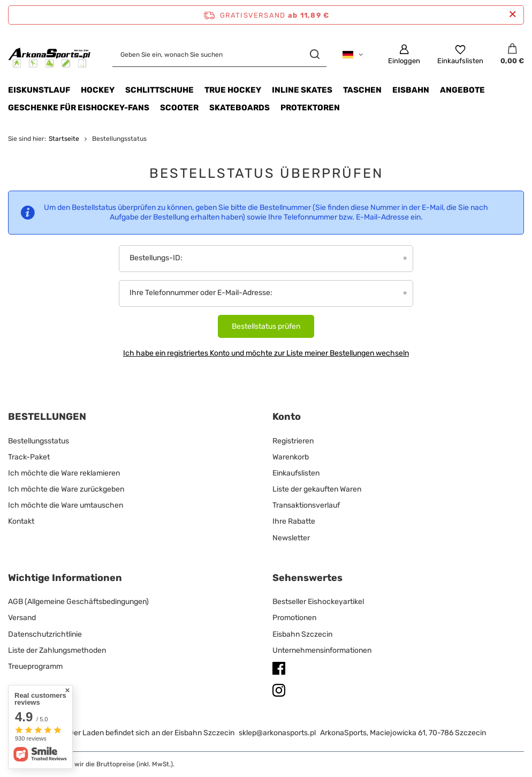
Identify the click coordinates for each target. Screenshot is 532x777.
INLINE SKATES (302, 90)
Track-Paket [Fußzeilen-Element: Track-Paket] (29, 457)
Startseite (64, 139)
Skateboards (240, 108)
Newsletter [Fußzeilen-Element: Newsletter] (291, 538)
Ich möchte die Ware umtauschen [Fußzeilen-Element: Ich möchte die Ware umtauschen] (66, 505)
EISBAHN (411, 90)
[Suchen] (314, 54)
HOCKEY (98, 90)
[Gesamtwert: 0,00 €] (512, 55)
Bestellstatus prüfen (266, 326)
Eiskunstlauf (39, 90)
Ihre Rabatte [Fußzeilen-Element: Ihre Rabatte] (294, 521)
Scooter (179, 108)
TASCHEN (362, 90)
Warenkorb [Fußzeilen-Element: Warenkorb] (291, 457)
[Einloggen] (404, 55)
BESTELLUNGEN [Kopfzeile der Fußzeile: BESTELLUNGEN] (47, 417)
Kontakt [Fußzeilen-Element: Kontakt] (21, 521)
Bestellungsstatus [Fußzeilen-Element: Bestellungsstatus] (39, 441)
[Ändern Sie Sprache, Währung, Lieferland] (353, 55)
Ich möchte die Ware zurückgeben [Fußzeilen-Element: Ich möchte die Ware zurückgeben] (66, 489)
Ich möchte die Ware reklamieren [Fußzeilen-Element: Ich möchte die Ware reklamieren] (64, 473)
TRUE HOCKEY (233, 90)
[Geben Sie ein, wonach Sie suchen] (219, 54)
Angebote (462, 90)
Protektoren (310, 108)
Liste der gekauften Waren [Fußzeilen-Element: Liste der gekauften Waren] (317, 489)
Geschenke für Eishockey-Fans (79, 108)
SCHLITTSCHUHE (159, 90)
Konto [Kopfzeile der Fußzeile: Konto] (287, 417)
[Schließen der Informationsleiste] (512, 15)
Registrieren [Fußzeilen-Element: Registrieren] (293, 441)
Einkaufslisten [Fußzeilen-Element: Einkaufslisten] (296, 473)
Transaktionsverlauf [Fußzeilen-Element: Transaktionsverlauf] (306, 505)
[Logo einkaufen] (50, 54)
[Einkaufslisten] (460, 55)
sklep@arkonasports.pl (277, 733)
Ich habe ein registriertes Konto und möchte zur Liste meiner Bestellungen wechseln (266, 353)
